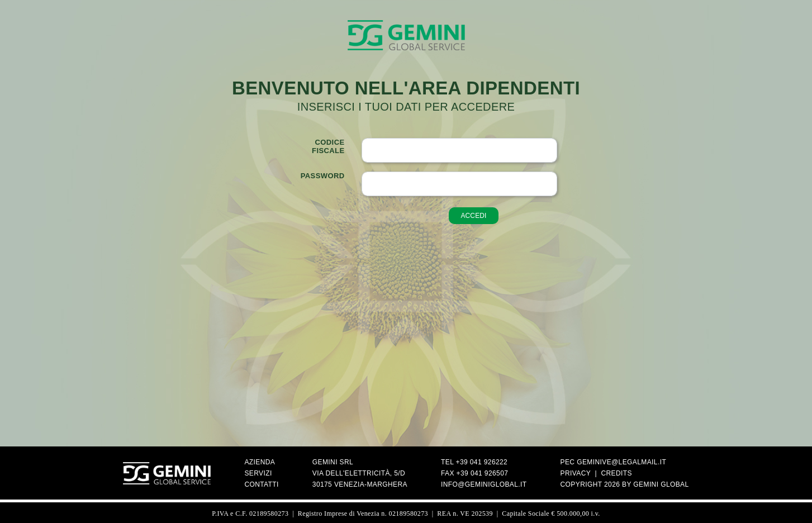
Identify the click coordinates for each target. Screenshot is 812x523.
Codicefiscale (328, 146)
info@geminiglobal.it (484, 484)
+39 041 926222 (482, 462)
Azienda (260, 462)
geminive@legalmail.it (621, 462)
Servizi (258, 473)
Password (323, 176)
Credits (616, 473)
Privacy (576, 473)
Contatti (261, 484)
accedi (473, 216)
